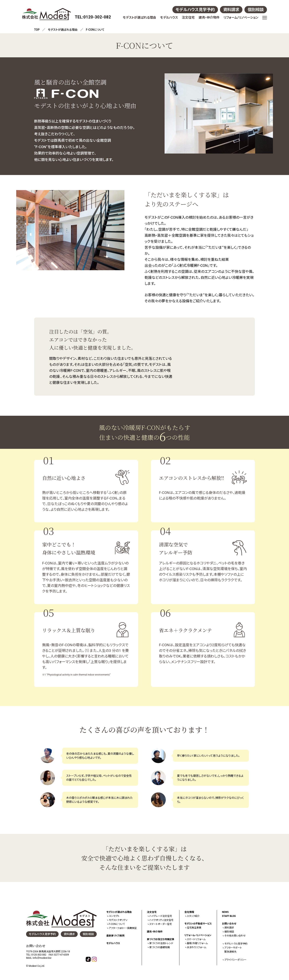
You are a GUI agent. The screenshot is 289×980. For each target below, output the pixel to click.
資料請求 (231, 10)
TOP (37, 30)
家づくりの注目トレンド (161, 943)
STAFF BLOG (229, 916)
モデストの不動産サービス (198, 924)
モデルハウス (169, 18)
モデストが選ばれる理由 (139, 18)
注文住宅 (188, 18)
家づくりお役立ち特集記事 (161, 939)
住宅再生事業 (194, 928)
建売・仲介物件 (209, 18)
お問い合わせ (229, 924)
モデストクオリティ (118, 920)
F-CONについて (117, 924)
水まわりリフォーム (196, 947)
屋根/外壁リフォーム (197, 943)
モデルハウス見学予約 (195, 10)
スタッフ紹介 (193, 916)
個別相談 (256, 10)
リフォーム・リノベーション (198, 935)
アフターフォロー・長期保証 (123, 928)
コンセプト (114, 916)
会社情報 (189, 912)
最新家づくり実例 (115, 936)
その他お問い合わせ (235, 936)
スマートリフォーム (196, 939)
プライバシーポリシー (235, 960)
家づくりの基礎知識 (160, 947)
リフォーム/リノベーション (241, 18)
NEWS (225, 912)
